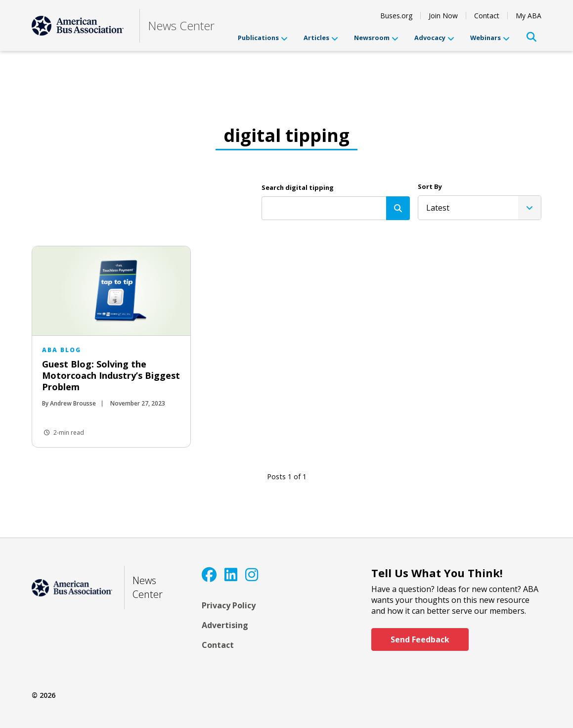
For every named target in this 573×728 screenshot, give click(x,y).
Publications (263, 38)
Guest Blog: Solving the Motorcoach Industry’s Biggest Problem (111, 375)
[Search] (398, 208)
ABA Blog (62, 350)
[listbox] (480, 208)
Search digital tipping (298, 187)
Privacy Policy (229, 605)
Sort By (430, 186)
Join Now (443, 16)
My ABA (529, 16)
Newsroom (376, 38)
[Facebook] (209, 574)
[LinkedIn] (231, 574)
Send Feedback (420, 639)
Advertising (225, 625)
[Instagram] (252, 574)
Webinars (490, 38)
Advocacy (434, 38)
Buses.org (396, 16)
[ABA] (78, 26)
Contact (487, 16)
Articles (321, 38)
